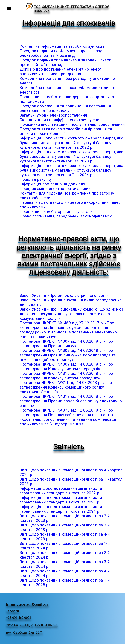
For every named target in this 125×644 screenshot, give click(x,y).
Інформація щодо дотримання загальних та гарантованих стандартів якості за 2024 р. (61, 509)
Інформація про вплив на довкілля (52, 184)
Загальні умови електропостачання (53, 115)
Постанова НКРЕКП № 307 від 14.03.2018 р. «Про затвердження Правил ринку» (66, 344)
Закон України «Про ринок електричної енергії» (64, 295)
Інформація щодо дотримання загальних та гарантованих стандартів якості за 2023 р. (61, 500)
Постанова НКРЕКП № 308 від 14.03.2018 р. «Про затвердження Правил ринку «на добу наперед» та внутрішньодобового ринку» (68, 355)
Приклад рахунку (36, 179)
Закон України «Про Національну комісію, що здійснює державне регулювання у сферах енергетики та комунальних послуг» (72, 314)
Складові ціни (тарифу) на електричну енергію (64, 120)
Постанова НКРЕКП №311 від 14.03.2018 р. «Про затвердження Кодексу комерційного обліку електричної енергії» (66, 387)
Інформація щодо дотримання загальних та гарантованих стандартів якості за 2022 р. (61, 491)
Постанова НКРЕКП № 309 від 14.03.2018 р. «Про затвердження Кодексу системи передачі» (66, 366)
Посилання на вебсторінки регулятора (56, 211)
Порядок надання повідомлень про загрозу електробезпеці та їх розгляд (61, 53)
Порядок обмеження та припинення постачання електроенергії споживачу (65, 108)
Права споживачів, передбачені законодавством (66, 216)
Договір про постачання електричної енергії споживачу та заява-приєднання (62, 71)
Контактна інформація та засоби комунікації (62, 46)
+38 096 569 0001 (19, 618)
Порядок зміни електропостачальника (56, 189)
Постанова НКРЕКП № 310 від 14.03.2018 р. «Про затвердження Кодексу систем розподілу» (66, 376)
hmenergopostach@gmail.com (27, 604)
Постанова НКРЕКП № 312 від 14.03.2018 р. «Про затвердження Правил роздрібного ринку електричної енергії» (71, 401)
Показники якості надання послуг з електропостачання (72, 124)
